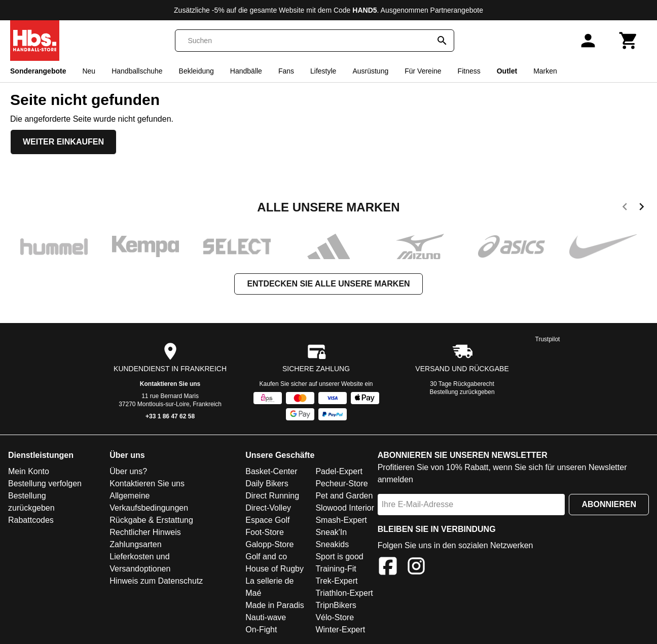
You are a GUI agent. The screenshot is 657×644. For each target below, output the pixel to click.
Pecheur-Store (341, 484)
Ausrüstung (370, 71)
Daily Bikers (267, 484)
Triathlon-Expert (344, 593)
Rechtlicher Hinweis (145, 532)
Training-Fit (336, 569)
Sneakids (332, 544)
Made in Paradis (275, 605)
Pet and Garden (344, 496)
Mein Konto (29, 471)
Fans (286, 71)
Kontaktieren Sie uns (170, 384)
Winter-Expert (340, 630)
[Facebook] (388, 568)
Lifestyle (323, 71)
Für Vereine (423, 71)
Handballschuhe (137, 71)
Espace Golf (267, 520)
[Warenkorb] (629, 41)
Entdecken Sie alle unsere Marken (328, 284)
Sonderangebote (38, 71)
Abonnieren (609, 504)
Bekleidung (196, 71)
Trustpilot (548, 339)
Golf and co (266, 557)
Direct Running (272, 496)
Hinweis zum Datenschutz (156, 581)
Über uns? (128, 471)
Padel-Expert (339, 471)
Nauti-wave (266, 617)
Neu (89, 71)
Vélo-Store (335, 617)
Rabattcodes (31, 520)
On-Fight (261, 630)
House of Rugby (275, 569)
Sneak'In (331, 532)
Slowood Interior (345, 508)
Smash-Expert (341, 520)
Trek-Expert (336, 581)
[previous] (625, 208)
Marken (545, 71)
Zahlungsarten (135, 544)
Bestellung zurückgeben (462, 392)
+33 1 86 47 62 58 (170, 416)
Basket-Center (271, 471)
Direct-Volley (268, 508)
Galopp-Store (269, 544)
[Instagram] (416, 568)
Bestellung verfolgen (45, 484)
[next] (642, 208)
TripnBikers (336, 605)
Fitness (469, 71)
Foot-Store (265, 532)
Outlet (507, 71)
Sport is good (339, 557)
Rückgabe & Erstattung (151, 520)
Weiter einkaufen (63, 142)
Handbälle (246, 71)
